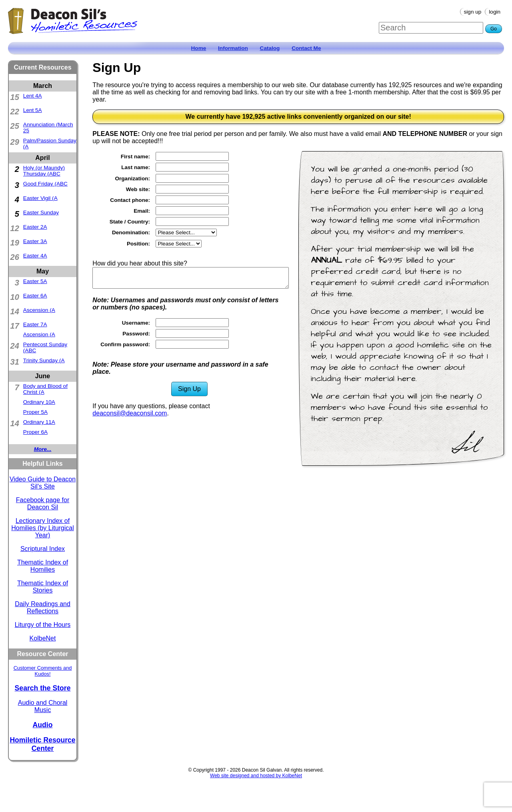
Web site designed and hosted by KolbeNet (256, 776)
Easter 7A (35, 324)
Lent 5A (33, 110)
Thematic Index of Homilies (43, 566)
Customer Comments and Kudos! (43, 671)
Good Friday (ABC (45, 184)
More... (43, 449)
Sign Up (473, 12)
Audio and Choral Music (43, 706)
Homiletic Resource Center (42, 744)
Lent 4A (33, 96)
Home (199, 48)
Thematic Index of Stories (43, 587)
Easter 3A (35, 241)
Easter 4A (35, 256)
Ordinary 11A (39, 422)
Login (495, 12)
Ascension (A (39, 310)
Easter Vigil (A (40, 198)
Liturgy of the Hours (43, 625)
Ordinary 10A (39, 402)
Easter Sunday (41, 212)
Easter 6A (35, 296)
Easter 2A (35, 227)
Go (494, 29)
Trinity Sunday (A (44, 360)
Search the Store (43, 688)
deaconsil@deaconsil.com (130, 413)
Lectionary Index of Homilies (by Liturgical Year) (43, 528)
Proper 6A (35, 432)
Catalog (270, 48)
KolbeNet (43, 638)
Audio (43, 725)
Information (233, 48)
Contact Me (306, 48)
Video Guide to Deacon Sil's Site (43, 483)
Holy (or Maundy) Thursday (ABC (44, 171)
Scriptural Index (43, 549)
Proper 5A (35, 412)
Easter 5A (35, 281)
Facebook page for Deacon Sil (43, 504)
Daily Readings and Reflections (43, 608)
